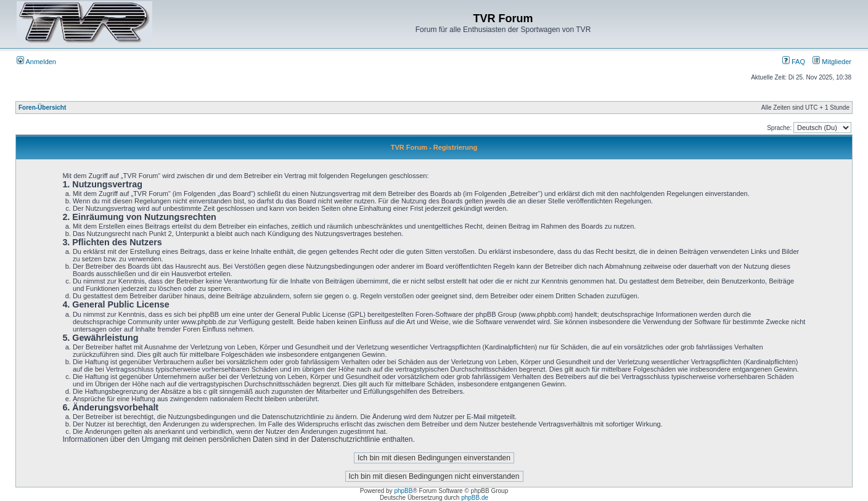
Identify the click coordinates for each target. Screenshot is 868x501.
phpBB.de (475, 498)
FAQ (794, 62)
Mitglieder (832, 62)
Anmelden (36, 62)
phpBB (403, 491)
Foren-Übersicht (42, 108)
